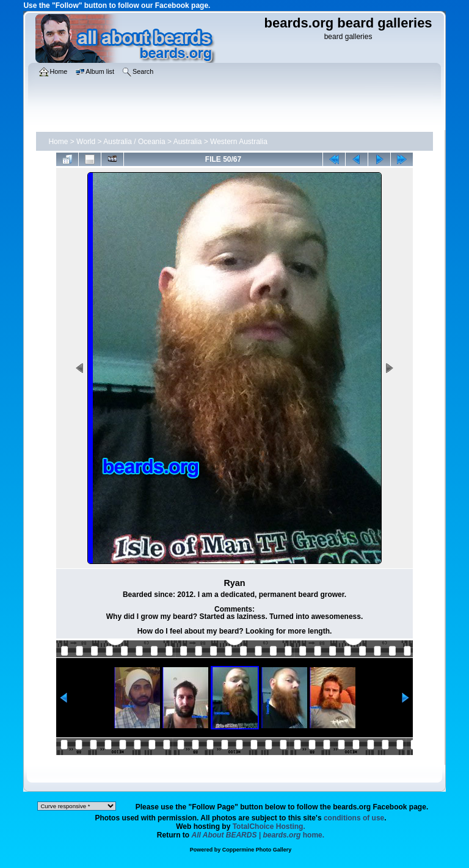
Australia (188, 142)
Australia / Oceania (134, 142)
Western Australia (239, 142)
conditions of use (354, 818)
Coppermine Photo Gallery (257, 850)
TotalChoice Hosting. (269, 826)
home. (258, 835)
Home (58, 142)
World (86, 142)
